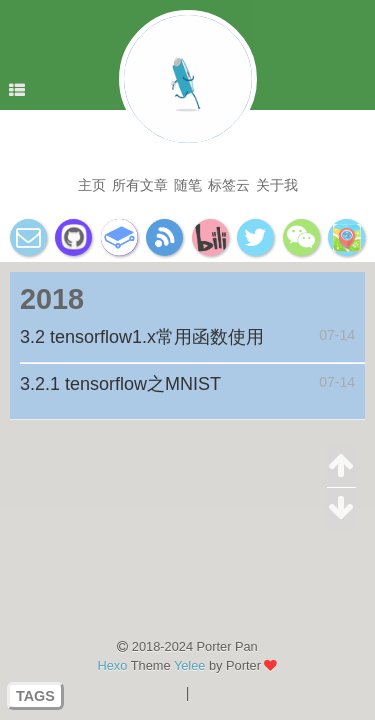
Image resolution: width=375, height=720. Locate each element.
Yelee (190, 665)
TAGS (35, 696)
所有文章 (140, 185)
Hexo (113, 665)
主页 (92, 185)
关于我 (277, 185)
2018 (52, 299)
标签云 (229, 185)
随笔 (188, 185)
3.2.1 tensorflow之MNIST (120, 384)
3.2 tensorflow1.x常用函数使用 (142, 337)
